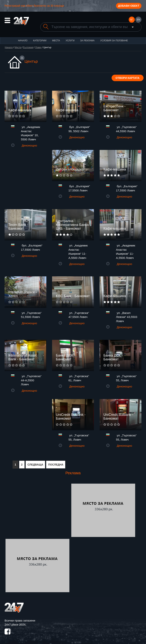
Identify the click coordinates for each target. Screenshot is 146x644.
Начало (23, 41)
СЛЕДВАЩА (35, 465)
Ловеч (38, 47)
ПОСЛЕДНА (56, 465)
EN (138, 20)
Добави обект (129, 6)
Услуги (70, 41)
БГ (132, 20)
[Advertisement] (37, 510)
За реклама (87, 41)
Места (56, 41)
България (28, 47)
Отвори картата (128, 78)
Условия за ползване (114, 41)
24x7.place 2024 (15, 624)
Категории (40, 41)
